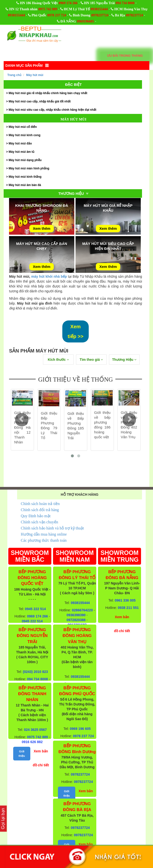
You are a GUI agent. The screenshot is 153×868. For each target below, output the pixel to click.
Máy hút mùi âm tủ (21, 152)
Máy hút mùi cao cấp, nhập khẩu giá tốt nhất (40, 101)
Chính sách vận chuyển (39, 522)
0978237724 (100, 15)
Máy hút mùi (35, 75)
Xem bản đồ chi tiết (41, 758)
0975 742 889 (48, 9)
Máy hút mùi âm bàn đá (25, 185)
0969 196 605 (80, 729)
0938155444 (99, 9)
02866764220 (82, 610)
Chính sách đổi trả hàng (40, 510)
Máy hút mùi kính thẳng (25, 177)
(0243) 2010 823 (35, 672)
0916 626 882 (32, 742)
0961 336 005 (125, 600)
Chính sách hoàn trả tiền (40, 504)
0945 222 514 (35, 609)
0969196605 (86, 21)
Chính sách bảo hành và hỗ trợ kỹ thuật (52, 528)
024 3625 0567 (35, 730)
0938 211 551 (128, 608)
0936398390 (76, 615)
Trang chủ (14, 75)
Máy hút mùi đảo (20, 143)
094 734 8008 (125, 3)
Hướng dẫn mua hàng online (44, 534)
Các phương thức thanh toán (44, 540)
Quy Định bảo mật (36, 516)
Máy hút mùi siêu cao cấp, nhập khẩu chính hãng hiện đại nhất (52, 110)
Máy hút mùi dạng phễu (25, 160)
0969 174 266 (68, 3)
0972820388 (76, 620)
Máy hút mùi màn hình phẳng (29, 168)
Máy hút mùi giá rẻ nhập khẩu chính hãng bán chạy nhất (48, 93)
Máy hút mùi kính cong (24, 135)
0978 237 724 (57, 15)
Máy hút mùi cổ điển (23, 127)
